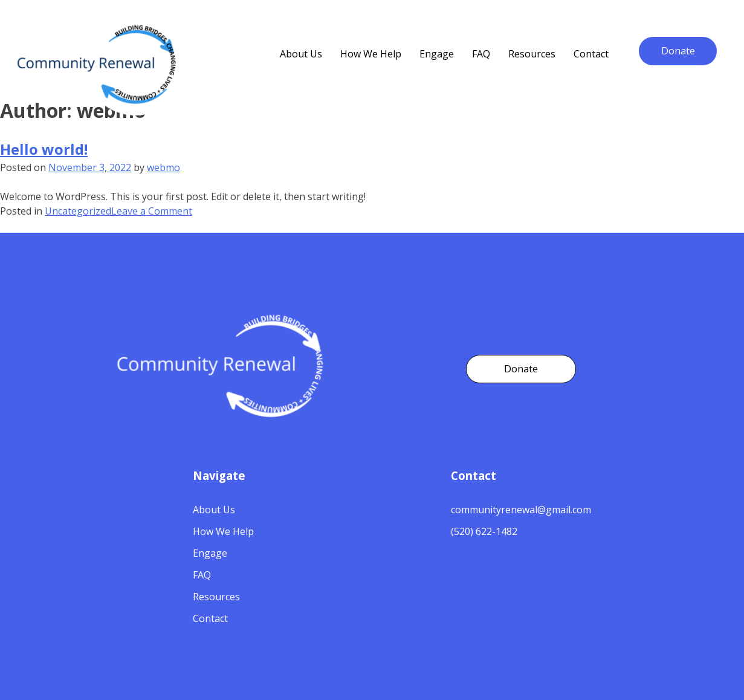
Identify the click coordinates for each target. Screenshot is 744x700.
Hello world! (44, 149)
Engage (437, 54)
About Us (214, 510)
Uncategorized (78, 211)
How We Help (371, 54)
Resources (532, 54)
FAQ (481, 54)
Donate (678, 51)
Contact (591, 54)
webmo (163, 167)
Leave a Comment (152, 211)
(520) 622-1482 (484, 531)
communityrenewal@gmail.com (521, 510)
